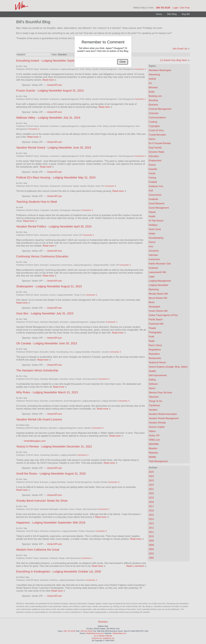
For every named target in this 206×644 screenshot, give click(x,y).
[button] (123, 62)
